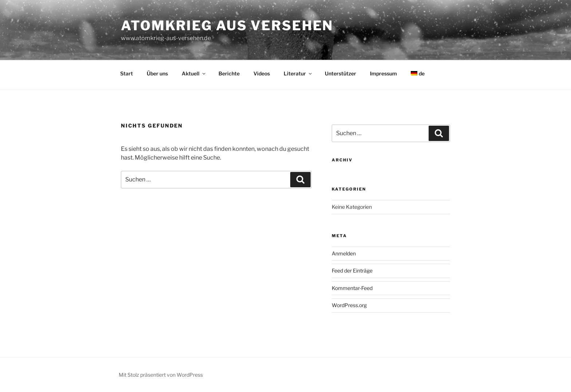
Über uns (157, 73)
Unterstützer (340, 73)
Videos (262, 73)
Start (127, 73)
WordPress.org (349, 305)
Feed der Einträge (352, 271)
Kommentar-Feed (352, 288)
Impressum (383, 73)
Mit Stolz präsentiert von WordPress (161, 375)
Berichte (229, 73)
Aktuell (194, 73)
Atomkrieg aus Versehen (227, 26)
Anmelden (344, 253)
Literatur (298, 73)
